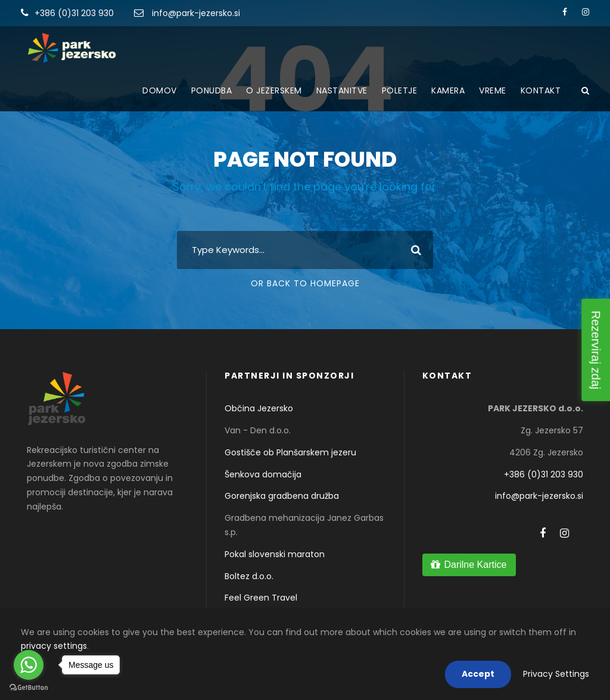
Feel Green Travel (261, 598)
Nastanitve (342, 90)
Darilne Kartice (475, 565)
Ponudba (212, 90)
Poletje (400, 90)
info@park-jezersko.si (196, 13)
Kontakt (541, 90)
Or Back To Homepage (305, 283)
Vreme (493, 90)
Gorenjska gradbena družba (282, 496)
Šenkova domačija (263, 474)
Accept (478, 674)
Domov (160, 90)
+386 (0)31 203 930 (74, 13)
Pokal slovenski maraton (275, 554)
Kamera (448, 90)
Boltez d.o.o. (249, 576)
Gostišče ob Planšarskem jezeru (290, 452)
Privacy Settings (556, 674)
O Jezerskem (274, 90)
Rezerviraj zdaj (596, 350)
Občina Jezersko (259, 408)
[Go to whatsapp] (29, 665)
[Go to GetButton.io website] (29, 688)
